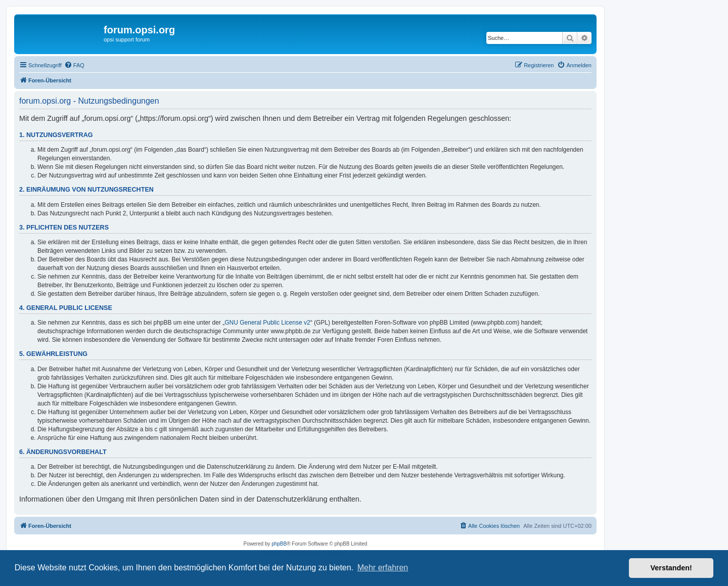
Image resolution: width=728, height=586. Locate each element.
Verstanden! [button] (671, 568)
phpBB (279, 544)
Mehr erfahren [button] (383, 568)
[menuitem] (74, 65)
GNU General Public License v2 (267, 323)
